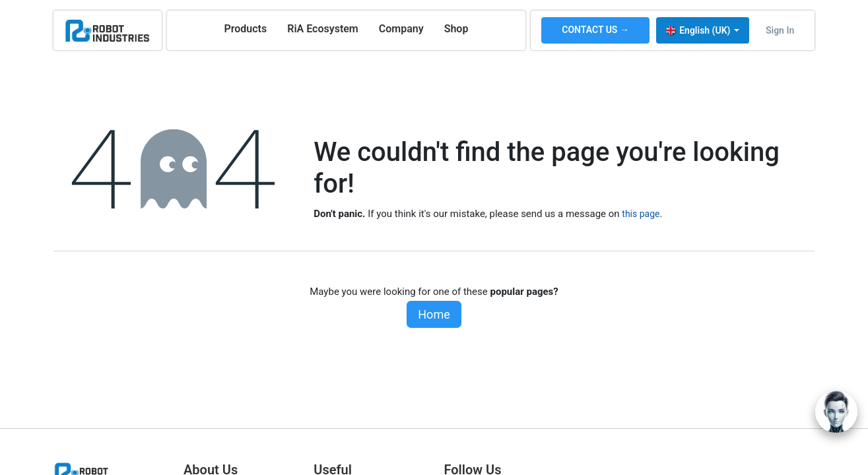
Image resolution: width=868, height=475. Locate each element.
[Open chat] (836, 412)
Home (434, 314)
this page (641, 214)
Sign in (780, 30)
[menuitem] (245, 29)
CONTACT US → (595, 30)
